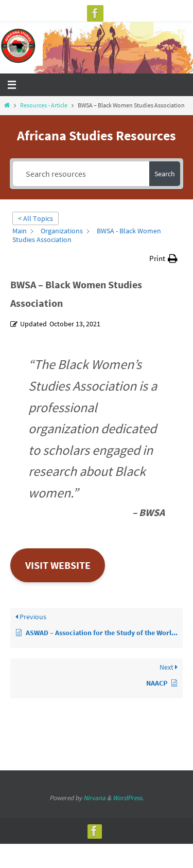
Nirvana (94, 798)
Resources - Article (44, 105)
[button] (163, 258)
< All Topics (36, 218)
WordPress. (128, 798)
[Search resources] (81, 174)
